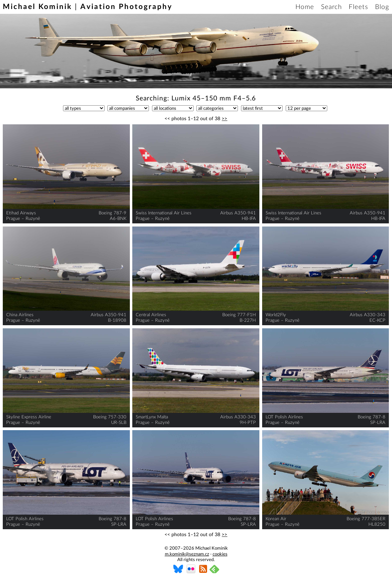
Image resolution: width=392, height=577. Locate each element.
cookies (220, 554)
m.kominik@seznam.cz (187, 554)
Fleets (358, 7)
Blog (382, 7)
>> (224, 119)
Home (305, 7)
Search (331, 7)
